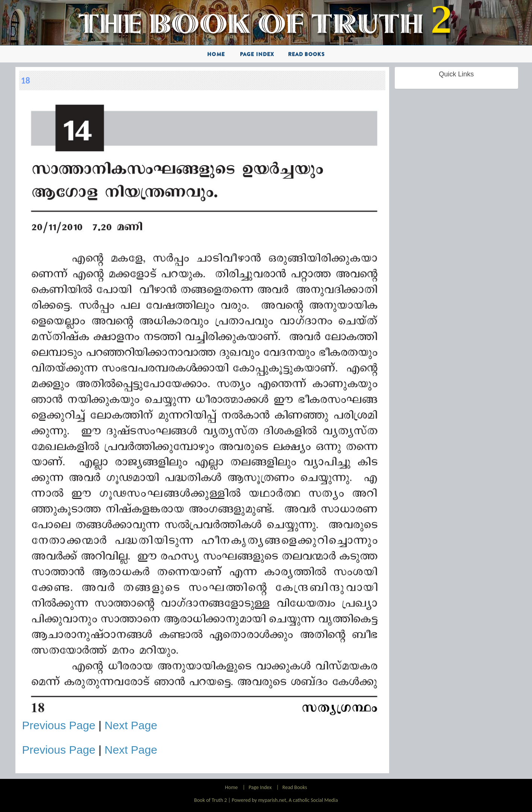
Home (216, 54)
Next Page (131, 725)
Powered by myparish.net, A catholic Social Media (285, 800)
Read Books (306, 54)
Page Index (257, 54)
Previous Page (59, 725)
